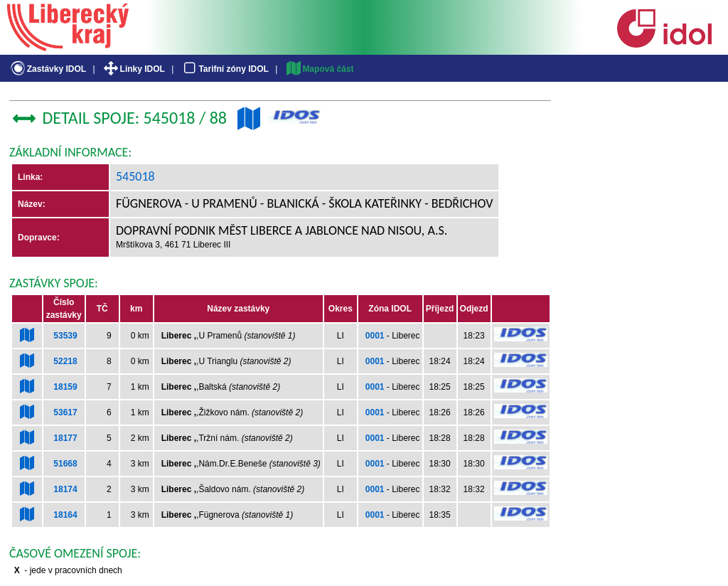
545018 (135, 176)
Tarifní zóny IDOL (225, 69)
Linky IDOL (133, 69)
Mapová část (319, 69)
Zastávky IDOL (47, 69)
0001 (375, 336)
